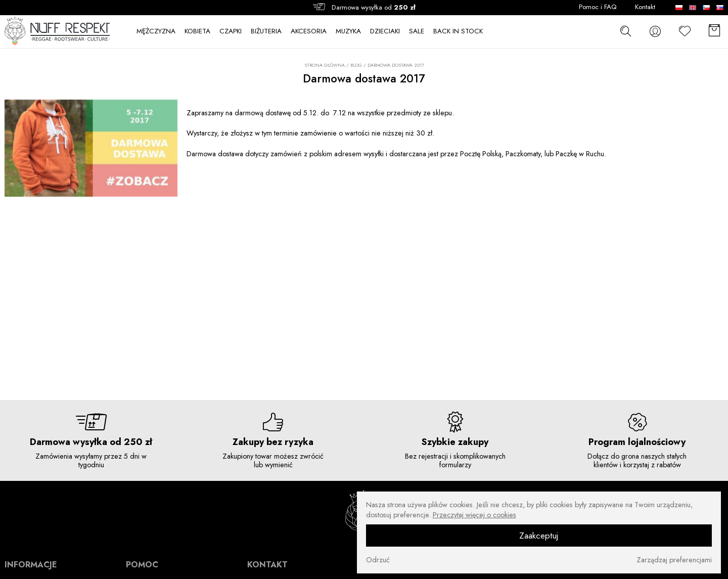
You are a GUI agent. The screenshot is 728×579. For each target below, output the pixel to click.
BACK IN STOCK (458, 31)
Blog (356, 65)
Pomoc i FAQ (598, 7)
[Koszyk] (714, 31)
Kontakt (645, 7)
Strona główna (325, 65)
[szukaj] (626, 31)
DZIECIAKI (385, 31)
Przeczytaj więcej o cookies (474, 515)
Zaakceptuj (539, 536)
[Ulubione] (685, 31)
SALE (417, 31)
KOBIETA (197, 31)
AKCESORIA (309, 31)
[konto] (655, 31)
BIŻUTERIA (266, 31)
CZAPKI (231, 31)
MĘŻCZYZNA (156, 31)
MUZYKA (348, 31)
